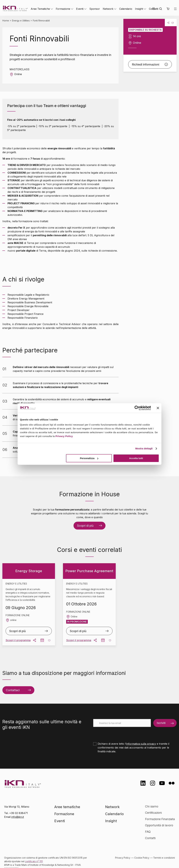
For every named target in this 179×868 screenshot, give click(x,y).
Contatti (150, 838)
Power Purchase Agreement (89, 571)
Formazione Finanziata (160, 819)
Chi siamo (152, 806)
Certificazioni (153, 813)
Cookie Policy (142, 858)
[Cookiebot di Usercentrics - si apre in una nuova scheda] (137, 408)
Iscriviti (161, 723)
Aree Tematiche (40, 9)
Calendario (126, 9)
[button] (168, 9)
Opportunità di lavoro (159, 825)
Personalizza (89, 458)
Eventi (80, 9)
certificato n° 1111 (34, 861)
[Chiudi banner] (158, 408)
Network (108, 9)
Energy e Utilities (21, 21)
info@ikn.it (18, 817)
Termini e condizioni (164, 858)
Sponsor (95, 9)
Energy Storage (29, 571)
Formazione (63, 9)
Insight (139, 9)
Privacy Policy (64, 436)
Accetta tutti (136, 458)
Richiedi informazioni (146, 64)
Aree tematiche (67, 807)
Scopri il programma (18, 640)
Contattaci (13, 690)
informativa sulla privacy (141, 744)
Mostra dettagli (144, 448)
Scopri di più (85, 526)
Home (6, 21)
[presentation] (117, 733)
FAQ (148, 832)
